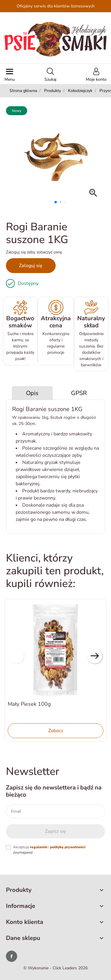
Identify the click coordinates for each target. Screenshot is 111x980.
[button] (50, 75)
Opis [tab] (32, 393)
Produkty (53, 91)
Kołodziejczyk (80, 91)
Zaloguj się (31, 266)
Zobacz (56, 731)
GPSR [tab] (79, 393)
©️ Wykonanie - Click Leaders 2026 (55, 968)
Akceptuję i (49, 850)
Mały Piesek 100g (29, 704)
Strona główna (23, 91)
